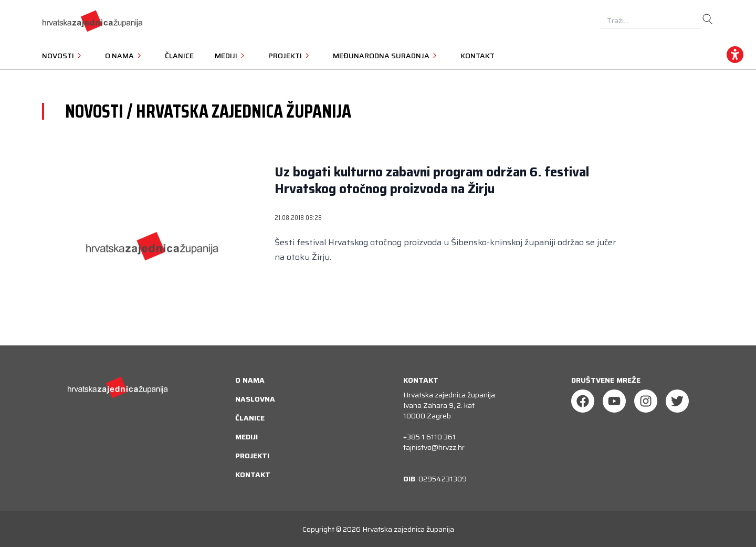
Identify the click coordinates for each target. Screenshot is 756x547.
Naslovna (255, 399)
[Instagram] (646, 401)
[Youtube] (614, 401)
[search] (708, 19)
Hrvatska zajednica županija (408, 529)
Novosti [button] (63, 56)
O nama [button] (124, 56)
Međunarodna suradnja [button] (386, 56)
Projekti (252, 456)
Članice (179, 56)
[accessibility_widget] (735, 55)
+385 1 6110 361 (429, 437)
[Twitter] (677, 401)
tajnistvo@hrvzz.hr (434, 447)
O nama (250, 380)
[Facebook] (583, 401)
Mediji (246, 437)
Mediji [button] (231, 56)
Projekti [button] (290, 56)
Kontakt (477, 56)
